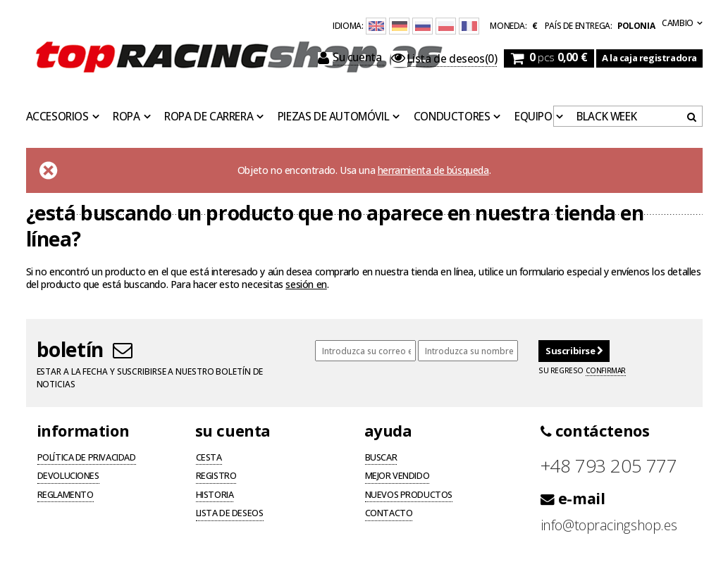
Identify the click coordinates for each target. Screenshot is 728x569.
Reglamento (66, 496)
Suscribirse (574, 351)
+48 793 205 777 (609, 466)
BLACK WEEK (606, 117)
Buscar (381, 458)
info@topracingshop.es (609, 525)
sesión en (306, 284)
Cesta (209, 458)
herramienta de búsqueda (433, 170)
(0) (444, 59)
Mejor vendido (397, 477)
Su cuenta (351, 58)
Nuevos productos (409, 496)
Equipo (533, 117)
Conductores (452, 117)
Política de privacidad (87, 458)
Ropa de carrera (209, 117)
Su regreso (582, 371)
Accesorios (57, 117)
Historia (215, 496)
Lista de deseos (230, 514)
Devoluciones (68, 477)
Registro (216, 477)
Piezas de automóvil (333, 117)
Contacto (389, 514)
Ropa (126, 117)
